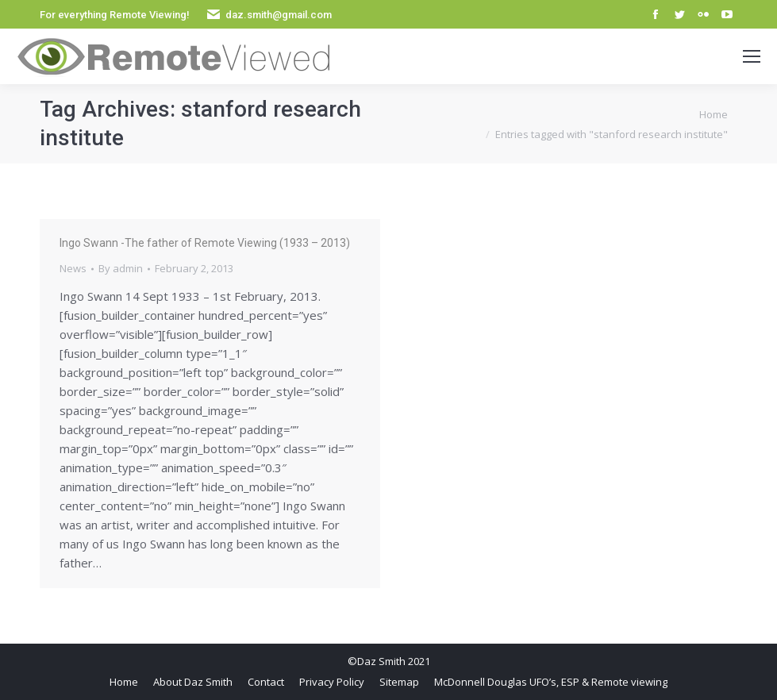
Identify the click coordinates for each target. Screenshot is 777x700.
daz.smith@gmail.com (279, 15)
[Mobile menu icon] (752, 56)
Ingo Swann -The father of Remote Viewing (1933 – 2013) (205, 243)
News (73, 268)
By (121, 268)
